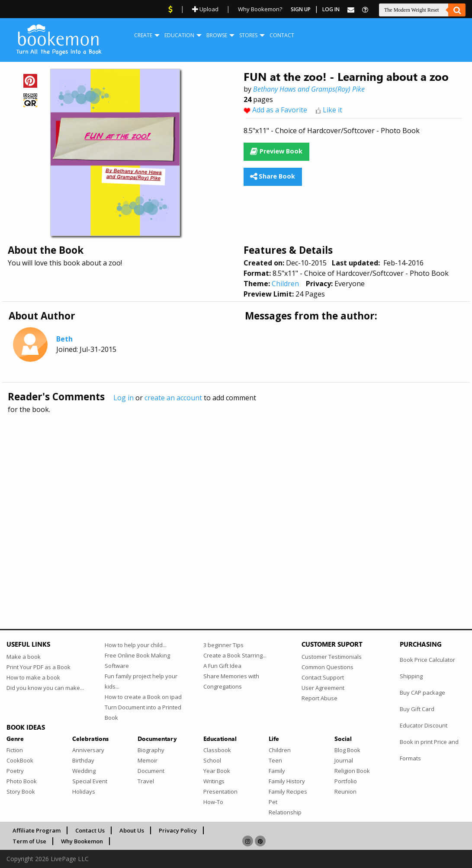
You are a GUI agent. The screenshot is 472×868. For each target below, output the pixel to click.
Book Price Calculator (427, 660)
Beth (64, 339)
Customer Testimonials (332, 657)
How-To (213, 802)
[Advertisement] (236, 503)
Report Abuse (319, 698)
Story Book (21, 791)
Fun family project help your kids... (141, 681)
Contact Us (90, 830)
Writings (214, 781)
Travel (146, 781)
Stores (248, 35)
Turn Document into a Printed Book (143, 712)
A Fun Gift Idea (222, 666)
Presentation (220, 791)
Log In (331, 9)
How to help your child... (136, 645)
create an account (173, 398)
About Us (132, 830)
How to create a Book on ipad (143, 697)
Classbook (217, 750)
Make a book (24, 657)
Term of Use (29, 841)
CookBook (20, 760)
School (212, 760)
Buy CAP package (422, 692)
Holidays (84, 791)
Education (179, 35)
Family (277, 771)
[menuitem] (143, 35)
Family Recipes (288, 791)
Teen (275, 760)
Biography (151, 750)
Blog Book (347, 750)
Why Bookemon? (260, 9)
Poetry (15, 771)
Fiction (15, 750)
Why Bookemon (82, 841)
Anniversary (88, 750)
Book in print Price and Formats (429, 750)
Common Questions (328, 667)
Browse (217, 35)
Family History (287, 781)
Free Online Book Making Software (137, 661)
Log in (124, 398)
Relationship (285, 812)
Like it (332, 110)
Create (143, 35)
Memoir (148, 760)
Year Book (217, 771)
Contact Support (323, 677)
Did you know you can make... (45, 688)
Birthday (83, 760)
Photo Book (22, 781)
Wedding (84, 771)
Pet (273, 802)
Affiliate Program (37, 830)
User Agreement (323, 688)
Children (285, 284)
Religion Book (352, 771)
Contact (282, 35)
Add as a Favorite (280, 110)
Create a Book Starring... (235, 655)
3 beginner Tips (223, 645)
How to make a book (33, 677)
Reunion (345, 791)
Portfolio (346, 781)
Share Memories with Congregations (231, 681)
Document (151, 771)
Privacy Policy (178, 830)
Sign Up (301, 9)
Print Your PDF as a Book (39, 667)
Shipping (411, 676)
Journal (344, 760)
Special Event (90, 781)
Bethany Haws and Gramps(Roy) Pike (309, 89)
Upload (205, 9)
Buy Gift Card (417, 709)
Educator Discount (424, 725)
